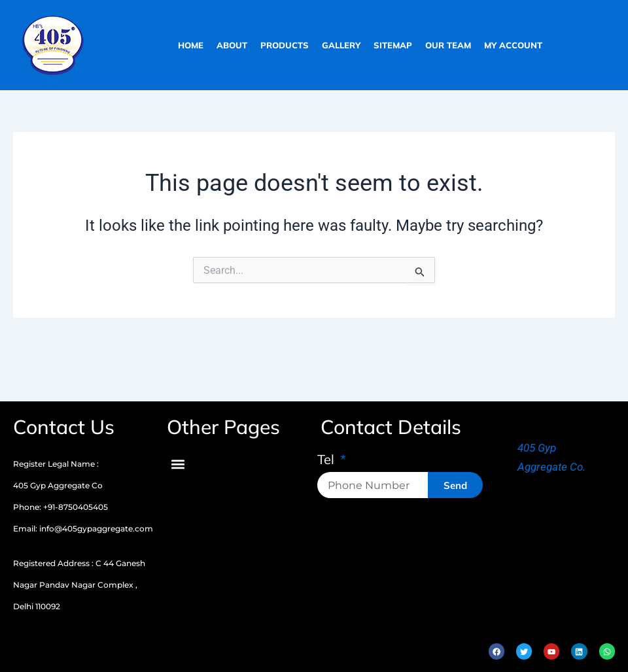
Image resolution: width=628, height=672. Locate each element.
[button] (178, 464)
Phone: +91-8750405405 (61, 507)
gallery (341, 45)
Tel (327, 460)
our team (448, 45)
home (191, 45)
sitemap (393, 45)
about (232, 45)
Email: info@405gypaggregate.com (83, 529)
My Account (513, 45)
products (285, 45)
